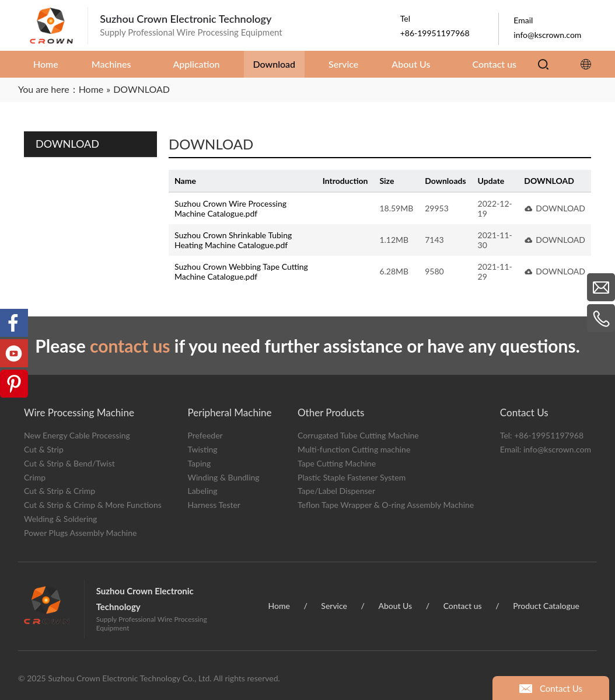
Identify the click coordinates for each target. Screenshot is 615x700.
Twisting (202, 449)
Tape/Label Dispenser (336, 491)
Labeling (202, 491)
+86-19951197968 (549, 435)
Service (334, 606)
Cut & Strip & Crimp (60, 491)
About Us (395, 606)
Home (279, 606)
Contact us (463, 606)
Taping (199, 463)
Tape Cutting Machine (337, 463)
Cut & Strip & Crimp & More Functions (93, 505)
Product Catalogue (546, 606)
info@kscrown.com (557, 449)
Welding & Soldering (60, 519)
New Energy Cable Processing (77, 435)
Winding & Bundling (223, 477)
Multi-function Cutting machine (354, 449)
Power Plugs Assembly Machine (80, 533)
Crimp (35, 477)
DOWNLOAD (560, 208)
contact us (130, 346)
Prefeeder (205, 435)
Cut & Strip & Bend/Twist (69, 463)
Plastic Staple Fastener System (352, 477)
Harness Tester (214, 505)
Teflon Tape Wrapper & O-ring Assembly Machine (386, 505)
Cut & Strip (44, 449)
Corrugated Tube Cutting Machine (358, 435)
